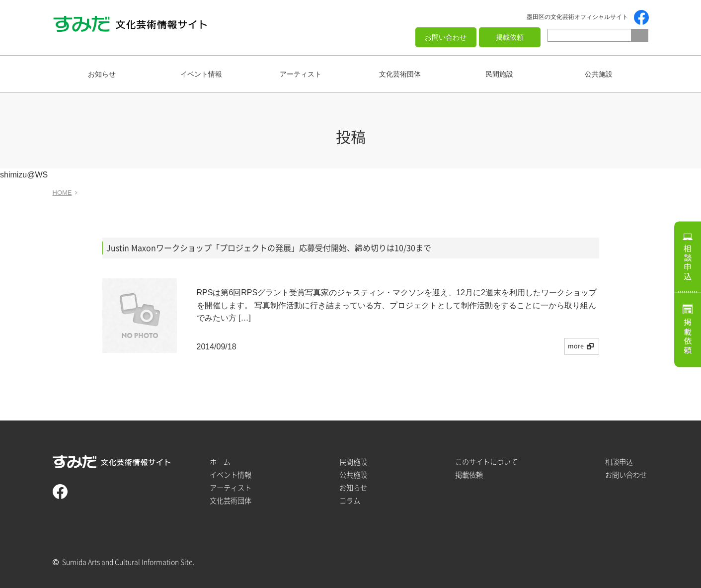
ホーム (220, 462)
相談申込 (688, 262)
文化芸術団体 (400, 74)
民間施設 (499, 74)
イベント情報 (201, 74)
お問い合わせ (446, 37)
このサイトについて (486, 462)
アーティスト (301, 74)
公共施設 (599, 74)
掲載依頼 (510, 37)
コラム (350, 501)
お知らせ (102, 74)
